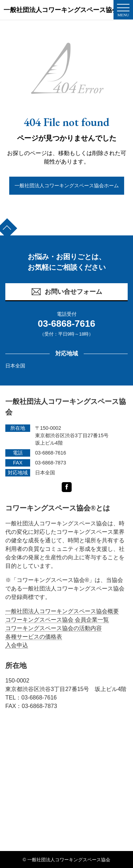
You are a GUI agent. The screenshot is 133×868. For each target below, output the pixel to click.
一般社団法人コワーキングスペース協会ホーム (67, 185)
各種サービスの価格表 (34, 637)
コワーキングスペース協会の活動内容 (54, 628)
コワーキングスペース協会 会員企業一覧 (57, 620)
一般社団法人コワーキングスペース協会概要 (62, 611)
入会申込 (17, 645)
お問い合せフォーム (66, 292)
